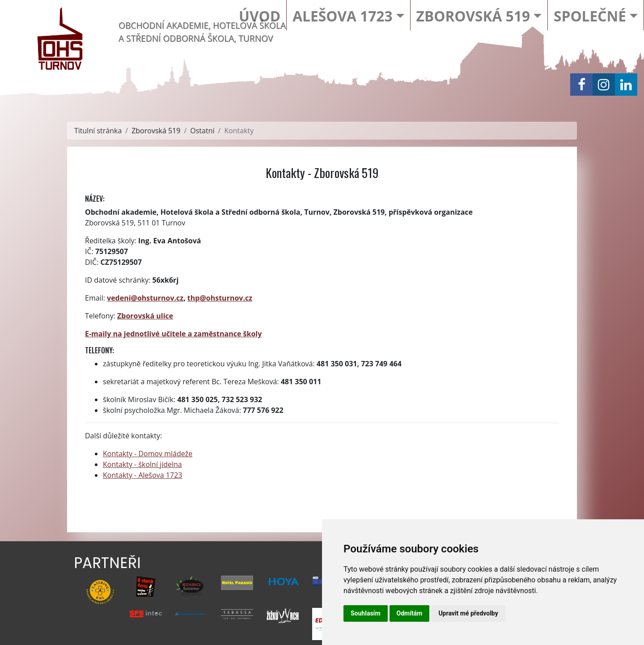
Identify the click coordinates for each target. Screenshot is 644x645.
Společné (590, 16)
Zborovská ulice (145, 316)
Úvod (260, 16)
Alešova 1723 (342, 16)
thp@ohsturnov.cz (220, 298)
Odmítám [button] (410, 613)
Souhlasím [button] (366, 613)
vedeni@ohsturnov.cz (145, 298)
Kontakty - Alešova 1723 (142, 475)
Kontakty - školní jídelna (142, 464)
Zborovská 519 (473, 16)
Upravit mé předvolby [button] (468, 613)
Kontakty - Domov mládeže (148, 454)
